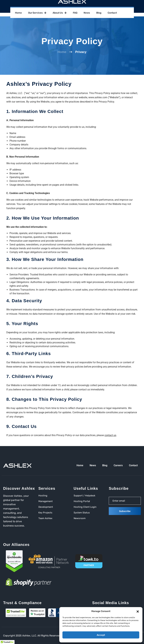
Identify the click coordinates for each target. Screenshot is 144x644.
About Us (60, 13)
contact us (110, 435)
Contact (112, 13)
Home (18, 13)
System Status (82, 513)
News (87, 13)
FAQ (75, 13)
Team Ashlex (45, 518)
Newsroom (80, 518)
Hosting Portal (82, 501)
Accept (101, 635)
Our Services (37, 13)
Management (46, 501)
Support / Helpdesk (84, 496)
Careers (118, 465)
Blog (99, 13)
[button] (138, 611)
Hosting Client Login (85, 507)
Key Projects (45, 513)
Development (46, 507)
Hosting (43, 496)
